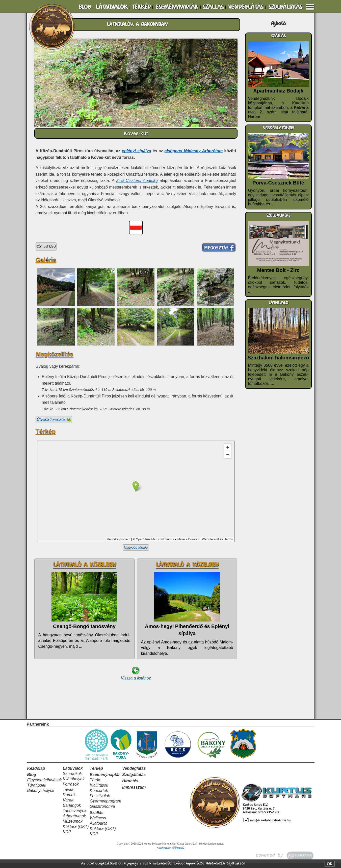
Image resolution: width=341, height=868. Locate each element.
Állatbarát (98, 828)
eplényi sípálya (137, 151)
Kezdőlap (36, 773)
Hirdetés (130, 786)
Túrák (95, 785)
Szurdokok (72, 779)
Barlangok (72, 810)
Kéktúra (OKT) (76, 832)
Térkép (96, 773)
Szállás (97, 818)
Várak (68, 805)
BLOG (85, 7)
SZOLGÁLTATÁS (285, 7)
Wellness (98, 823)
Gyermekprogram (106, 806)
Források (71, 789)
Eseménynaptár (105, 780)
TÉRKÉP (141, 7)
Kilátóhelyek (73, 784)
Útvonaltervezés (54, 420)
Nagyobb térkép (136, 548)
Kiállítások (99, 790)
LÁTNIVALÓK (112, 7)
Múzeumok (72, 826)
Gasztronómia (102, 811)
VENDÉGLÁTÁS (246, 7)
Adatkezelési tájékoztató (225, 863)
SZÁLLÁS (213, 7)
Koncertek (99, 796)
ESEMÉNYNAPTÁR (177, 7)
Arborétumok (74, 821)
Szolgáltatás (134, 780)
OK (330, 864)
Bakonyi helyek (41, 796)
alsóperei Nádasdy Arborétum (194, 151)
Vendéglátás (134, 773)
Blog (32, 780)
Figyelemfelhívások (45, 785)
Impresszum (134, 792)
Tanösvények (74, 816)
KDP (67, 837)
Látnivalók (73, 773)
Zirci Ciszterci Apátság (137, 181)
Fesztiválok (100, 801)
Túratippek (37, 790)
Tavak (68, 795)
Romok (69, 800)
